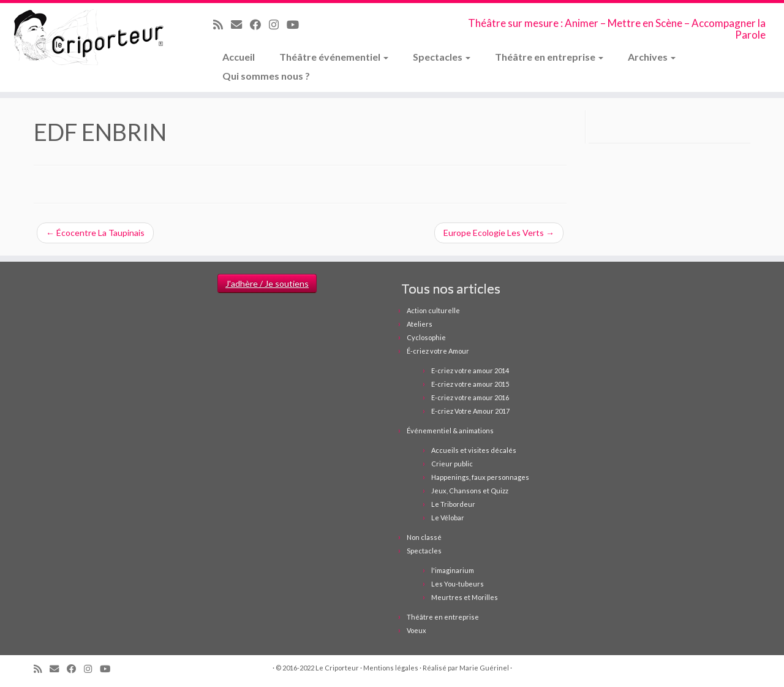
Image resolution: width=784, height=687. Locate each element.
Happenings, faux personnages (480, 477)
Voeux (417, 630)
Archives (652, 57)
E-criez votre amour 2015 (470, 384)
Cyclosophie (426, 337)
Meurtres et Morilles (465, 597)
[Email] (240, 25)
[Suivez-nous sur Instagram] (278, 25)
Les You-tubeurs (458, 584)
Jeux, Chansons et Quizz (470, 491)
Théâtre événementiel (334, 57)
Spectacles (442, 57)
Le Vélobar (448, 518)
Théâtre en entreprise (549, 57)
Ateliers (420, 324)
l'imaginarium (453, 570)
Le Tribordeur (453, 504)
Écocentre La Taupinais (95, 233)
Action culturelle (433, 310)
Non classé (424, 537)
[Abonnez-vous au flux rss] (222, 25)
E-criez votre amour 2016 (470, 397)
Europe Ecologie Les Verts (499, 233)
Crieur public (452, 464)
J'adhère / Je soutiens (267, 283)
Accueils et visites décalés (474, 450)
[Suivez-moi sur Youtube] (297, 25)
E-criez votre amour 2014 (470, 370)
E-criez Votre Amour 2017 (470, 411)
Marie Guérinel (484, 668)
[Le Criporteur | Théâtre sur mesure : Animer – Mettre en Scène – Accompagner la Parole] (90, 38)
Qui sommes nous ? (266, 76)
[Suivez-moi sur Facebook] (259, 25)
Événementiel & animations (450, 431)
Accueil (239, 57)
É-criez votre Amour (438, 351)
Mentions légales (391, 668)
